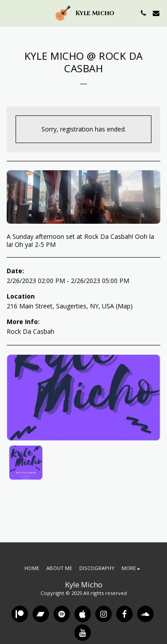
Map (124, 306)
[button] (10, 13)
